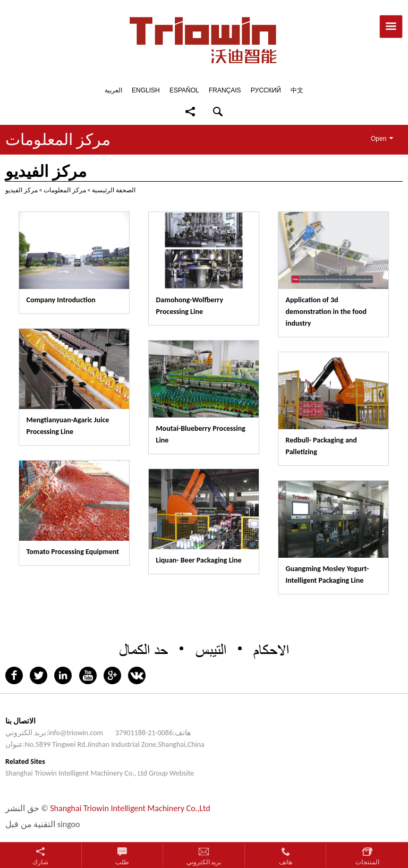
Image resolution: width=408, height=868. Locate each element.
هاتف (286, 862)
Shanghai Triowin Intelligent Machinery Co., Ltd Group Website (100, 773)
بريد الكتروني (204, 862)
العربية (113, 90)
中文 (297, 90)
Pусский (266, 90)
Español (184, 90)
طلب (122, 862)
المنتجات (367, 862)
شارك (40, 862)
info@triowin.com (76, 733)
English (146, 90)
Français (225, 90)
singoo (69, 824)
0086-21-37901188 (144, 733)
